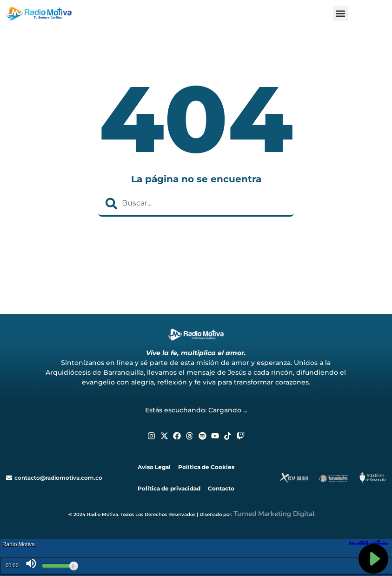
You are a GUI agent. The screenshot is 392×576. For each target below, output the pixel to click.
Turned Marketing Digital (274, 514)
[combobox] (196, 203)
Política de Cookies (206, 467)
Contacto (221, 488)
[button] (341, 13)
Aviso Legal (154, 467)
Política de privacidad (169, 488)
